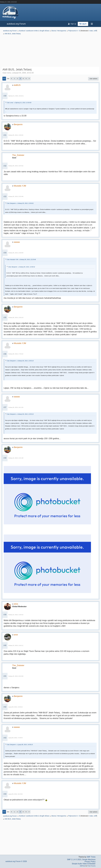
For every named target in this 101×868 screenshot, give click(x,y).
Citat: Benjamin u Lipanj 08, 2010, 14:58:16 (20, 745)
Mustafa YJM (20, 186)
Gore (4, 812)
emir (16, 635)
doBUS (17, 85)
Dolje (4, 79)
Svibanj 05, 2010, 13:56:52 (16, 135)
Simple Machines (89, 860)
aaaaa (17, 242)
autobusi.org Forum (16, 24)
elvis (16, 604)
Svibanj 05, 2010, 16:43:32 (16, 166)
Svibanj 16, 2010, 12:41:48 (16, 458)
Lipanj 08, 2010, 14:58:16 (15, 707)
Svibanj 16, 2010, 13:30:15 (16, 615)
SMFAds (82, 866)
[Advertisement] (50, 51)
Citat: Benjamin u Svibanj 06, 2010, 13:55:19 (20, 361)
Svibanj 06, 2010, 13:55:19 (16, 318)
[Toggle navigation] (92, 24)
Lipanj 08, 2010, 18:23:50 (15, 794)
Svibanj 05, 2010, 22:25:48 (16, 196)
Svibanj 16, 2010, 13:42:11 (16, 645)
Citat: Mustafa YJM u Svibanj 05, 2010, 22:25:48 (21, 260)
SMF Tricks (91, 857)
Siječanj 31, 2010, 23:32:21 (16, 96)
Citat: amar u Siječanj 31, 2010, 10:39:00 (19, 103)
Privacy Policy (90, 862)
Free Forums (91, 866)
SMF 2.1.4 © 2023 (74, 860)
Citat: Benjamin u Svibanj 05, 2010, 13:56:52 (20, 203)
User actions (93, 79)
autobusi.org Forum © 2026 (16, 861)
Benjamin (18, 124)
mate (91, 31)
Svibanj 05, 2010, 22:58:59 (16, 253)
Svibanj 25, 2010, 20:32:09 (16, 676)
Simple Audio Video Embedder (84, 864)
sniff (95, 31)
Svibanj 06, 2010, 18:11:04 (16, 407)
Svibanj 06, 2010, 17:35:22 (16, 354)
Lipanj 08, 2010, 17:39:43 (15, 738)
